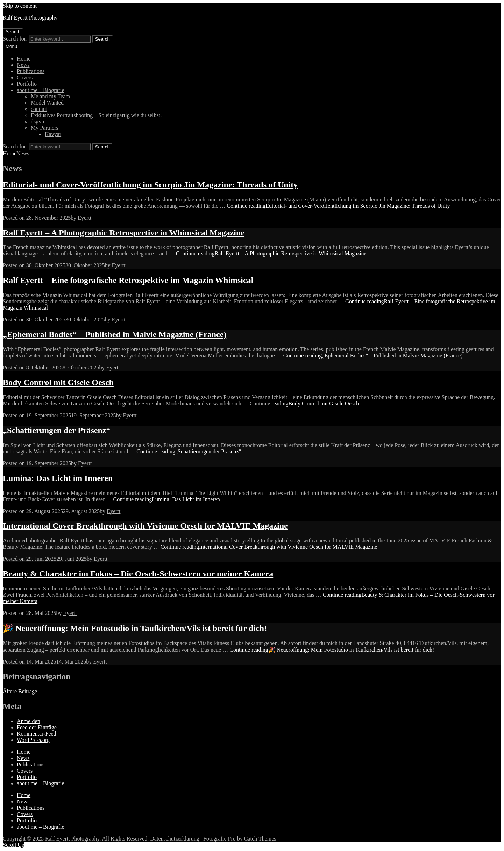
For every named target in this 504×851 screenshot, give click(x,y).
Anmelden (29, 721)
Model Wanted (47, 103)
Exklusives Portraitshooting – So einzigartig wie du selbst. (96, 115)
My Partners (45, 128)
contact (39, 109)
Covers (25, 77)
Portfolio (27, 84)
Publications (31, 71)
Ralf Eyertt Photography (30, 18)
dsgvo (37, 122)
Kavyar (53, 134)
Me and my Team (50, 96)
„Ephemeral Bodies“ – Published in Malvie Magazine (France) (115, 334)
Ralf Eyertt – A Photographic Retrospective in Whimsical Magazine (124, 233)
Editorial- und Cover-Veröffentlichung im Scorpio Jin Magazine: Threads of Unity (150, 185)
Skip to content (20, 6)
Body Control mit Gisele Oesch (58, 382)
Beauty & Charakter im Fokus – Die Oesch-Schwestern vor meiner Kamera (138, 574)
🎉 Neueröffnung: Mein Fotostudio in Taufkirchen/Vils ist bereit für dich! (135, 628)
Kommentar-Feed (37, 734)
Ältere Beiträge (20, 691)
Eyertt (84, 218)
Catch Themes (260, 839)
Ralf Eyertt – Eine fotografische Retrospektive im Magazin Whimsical (128, 280)
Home (24, 59)
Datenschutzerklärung (175, 839)
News (23, 65)
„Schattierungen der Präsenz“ (57, 430)
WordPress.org (33, 740)
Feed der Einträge (37, 727)
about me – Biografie (41, 90)
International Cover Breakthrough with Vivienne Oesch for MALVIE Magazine (145, 526)
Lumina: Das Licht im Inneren (58, 478)
